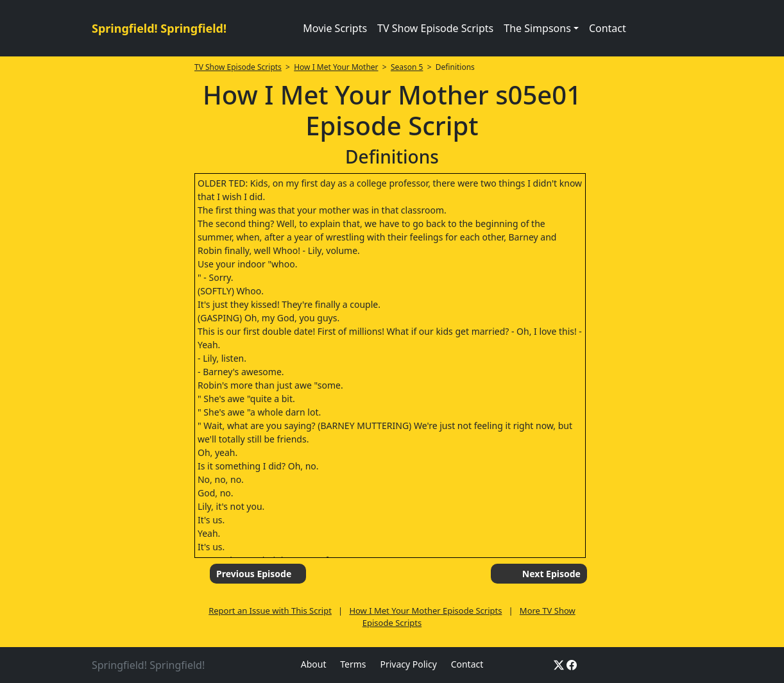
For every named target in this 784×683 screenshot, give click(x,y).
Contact (608, 28)
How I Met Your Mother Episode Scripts (425, 611)
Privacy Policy (408, 664)
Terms (353, 664)
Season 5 (407, 67)
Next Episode (551, 574)
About (314, 664)
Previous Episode (254, 574)
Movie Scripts (335, 28)
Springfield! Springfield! (159, 28)
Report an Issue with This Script (270, 611)
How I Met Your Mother (336, 67)
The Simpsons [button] (537, 28)
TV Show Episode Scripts (435, 28)
